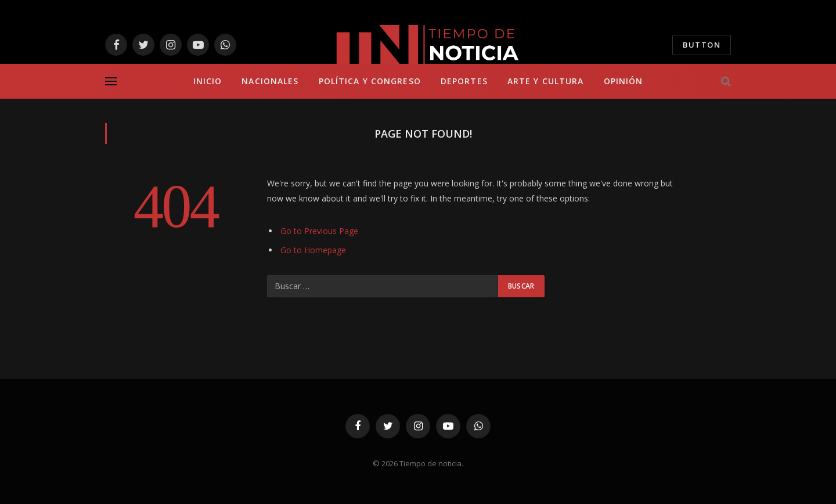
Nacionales (270, 81)
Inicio (208, 81)
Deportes (464, 81)
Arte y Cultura (546, 81)
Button (702, 45)
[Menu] (111, 82)
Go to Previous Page (319, 231)
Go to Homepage (313, 250)
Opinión (624, 81)
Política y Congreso (370, 81)
